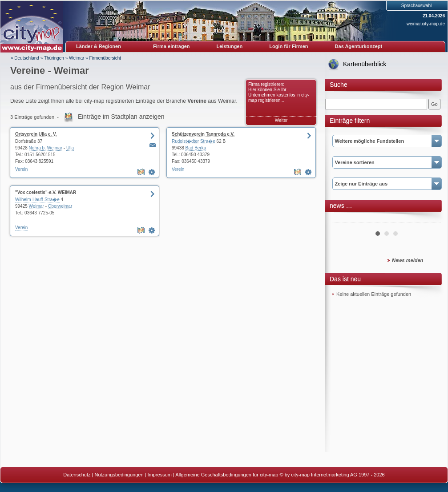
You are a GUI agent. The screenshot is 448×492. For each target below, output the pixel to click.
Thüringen (54, 58)
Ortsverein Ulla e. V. (36, 134)
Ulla (70, 148)
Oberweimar (60, 206)
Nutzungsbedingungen (119, 475)
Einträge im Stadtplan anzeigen (121, 117)
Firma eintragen (172, 46)
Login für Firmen (289, 46)
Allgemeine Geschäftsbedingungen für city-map (227, 475)
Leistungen (230, 46)
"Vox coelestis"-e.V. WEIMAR (46, 192)
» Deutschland (25, 58)
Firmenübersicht (105, 58)
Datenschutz (77, 475)
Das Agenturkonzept (359, 46)
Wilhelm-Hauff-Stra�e (37, 200)
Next (429, 219)
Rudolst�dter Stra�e (194, 141)
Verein (21, 169)
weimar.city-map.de (426, 24)
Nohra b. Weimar (46, 148)
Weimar (77, 58)
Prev (343, 219)
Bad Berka (196, 148)
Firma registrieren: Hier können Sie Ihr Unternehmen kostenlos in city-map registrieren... (279, 92)
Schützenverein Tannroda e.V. (203, 134)
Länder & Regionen (99, 46)
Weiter (281, 120)
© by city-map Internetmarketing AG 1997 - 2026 (332, 475)
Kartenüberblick (365, 64)
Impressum (160, 475)
